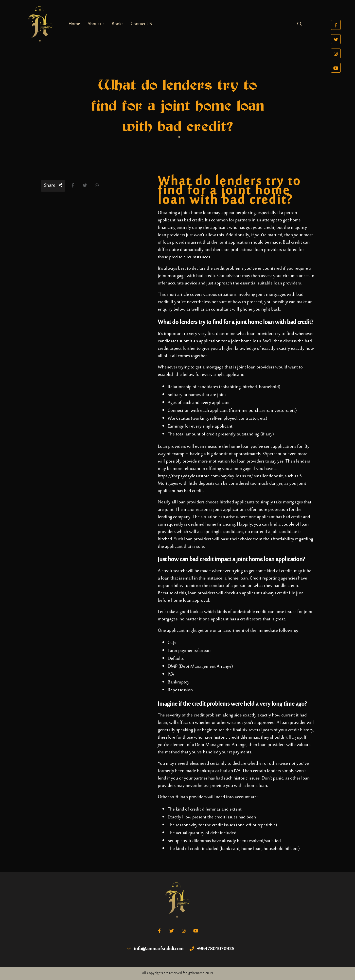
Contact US (141, 24)
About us (96, 24)
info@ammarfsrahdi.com (155, 949)
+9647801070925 (212, 949)
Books (117, 24)
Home (74, 24)
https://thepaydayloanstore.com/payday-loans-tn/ (205, 476)
